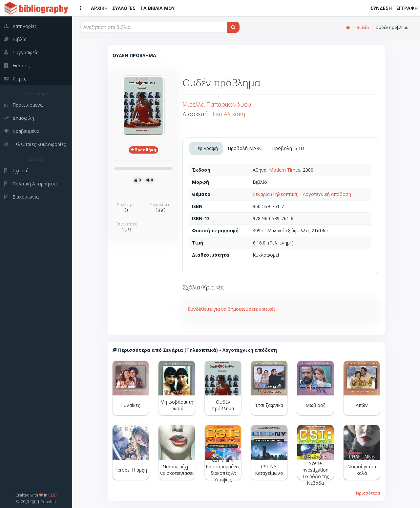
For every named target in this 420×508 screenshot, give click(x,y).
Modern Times (285, 170)
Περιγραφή (206, 148)
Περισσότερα (367, 493)
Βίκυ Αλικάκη (228, 114)
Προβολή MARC (245, 148)
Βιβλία (363, 27)
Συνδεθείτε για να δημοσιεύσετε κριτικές (231, 309)
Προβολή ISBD (288, 148)
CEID (52, 495)
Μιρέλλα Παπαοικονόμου (217, 104)
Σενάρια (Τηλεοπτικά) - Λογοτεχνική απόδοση (302, 194)
